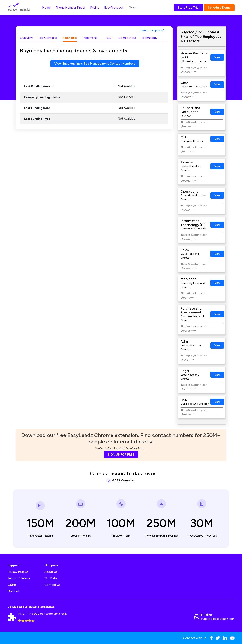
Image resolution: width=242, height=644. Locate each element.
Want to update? (153, 30)
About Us (51, 572)
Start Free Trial (188, 7)
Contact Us (52, 585)
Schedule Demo (219, 7)
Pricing (95, 7)
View (217, 57)
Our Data (51, 578)
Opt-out (13, 591)
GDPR (12, 585)
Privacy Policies (18, 572)
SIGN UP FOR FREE (121, 455)
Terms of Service (19, 578)
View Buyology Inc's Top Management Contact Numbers (95, 63)
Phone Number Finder (70, 7)
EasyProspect (114, 7)
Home (46, 7)
